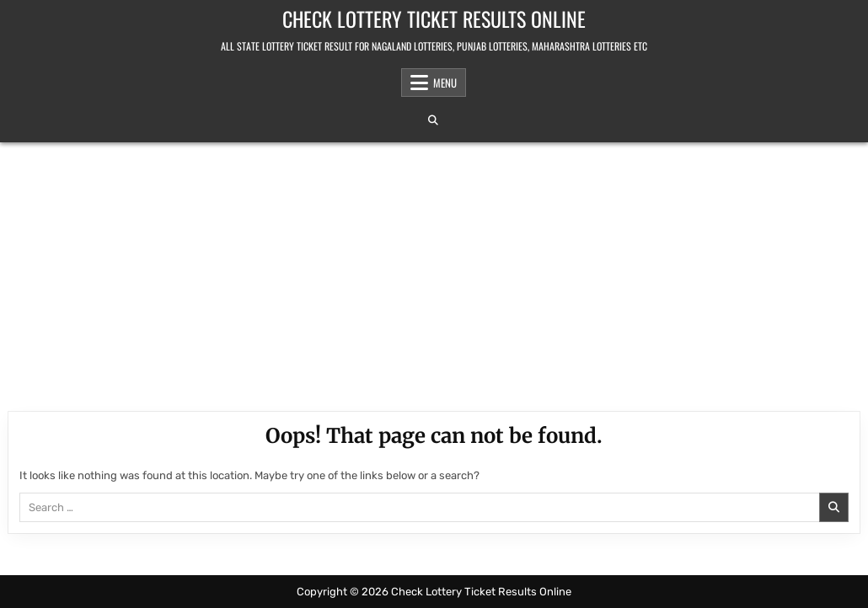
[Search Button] (433, 120)
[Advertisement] (434, 269)
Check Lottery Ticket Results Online (434, 19)
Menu (445, 83)
